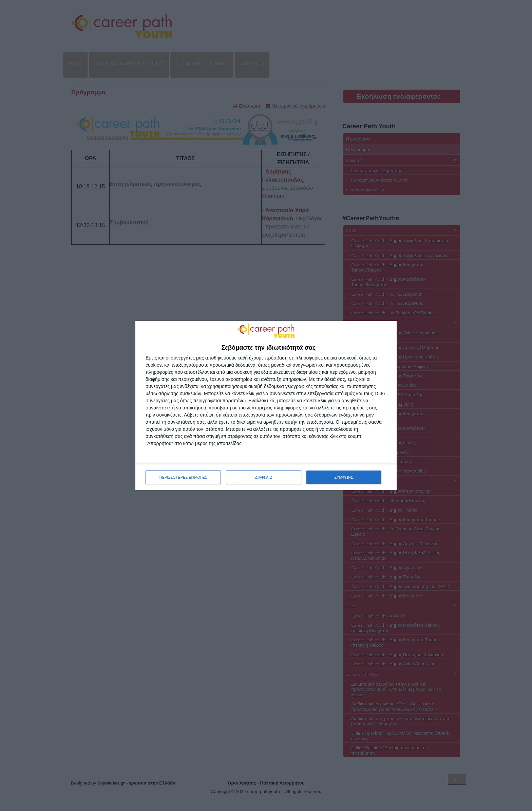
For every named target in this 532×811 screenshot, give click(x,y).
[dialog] (266, 406)
